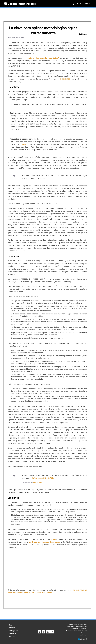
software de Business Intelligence (45, 542)
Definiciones (83, 34)
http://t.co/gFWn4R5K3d (43, 478)
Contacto (13, 633)
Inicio (79, 4)
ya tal (24, 144)
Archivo (88, 4)
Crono (53, 539)
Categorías (13, 631)
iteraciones (65, 79)
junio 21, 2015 (37, 483)
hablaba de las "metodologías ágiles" (42, 58)
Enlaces (12, 636)
